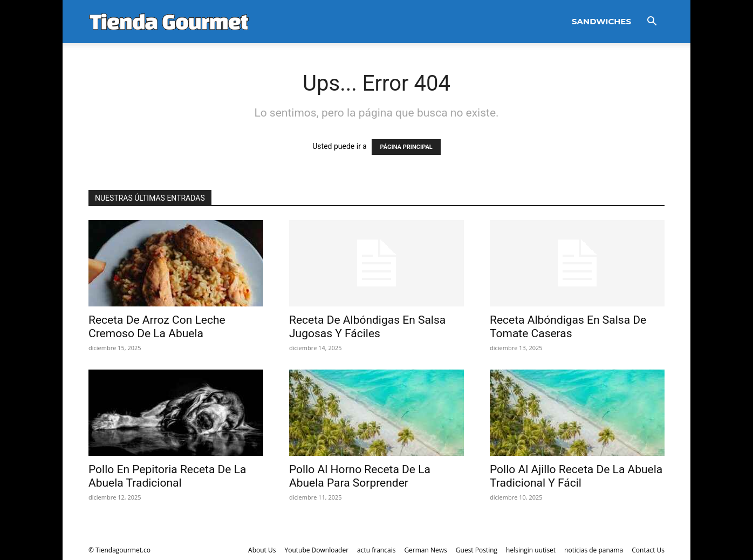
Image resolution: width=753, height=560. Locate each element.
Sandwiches (601, 21)
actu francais (376, 550)
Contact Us (648, 550)
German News (425, 550)
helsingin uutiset (531, 550)
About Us (262, 550)
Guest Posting (477, 550)
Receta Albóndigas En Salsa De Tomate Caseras (568, 327)
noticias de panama (594, 550)
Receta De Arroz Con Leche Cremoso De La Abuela (157, 327)
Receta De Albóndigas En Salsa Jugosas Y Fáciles (367, 327)
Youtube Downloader (316, 550)
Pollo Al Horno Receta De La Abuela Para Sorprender (360, 476)
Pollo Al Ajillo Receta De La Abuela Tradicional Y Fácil (576, 476)
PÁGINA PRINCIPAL (406, 147)
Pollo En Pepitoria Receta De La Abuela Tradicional (167, 476)
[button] (652, 22)
